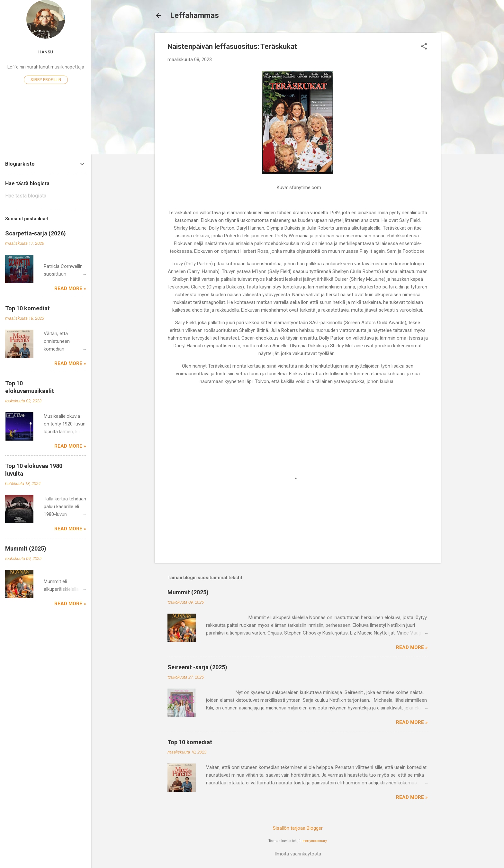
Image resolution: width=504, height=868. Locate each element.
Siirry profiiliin (46, 80)
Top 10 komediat (190, 742)
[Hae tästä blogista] (46, 196)
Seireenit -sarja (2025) (197, 667)
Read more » (412, 647)
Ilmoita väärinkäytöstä (298, 854)
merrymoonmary (315, 841)
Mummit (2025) (188, 592)
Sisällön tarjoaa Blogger (298, 828)
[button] (424, 47)
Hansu (46, 52)
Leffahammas (194, 15)
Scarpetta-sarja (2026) (36, 233)
